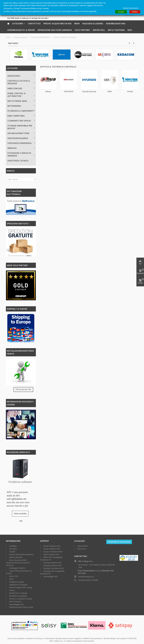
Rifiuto (135, 12)
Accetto (121, 12)
